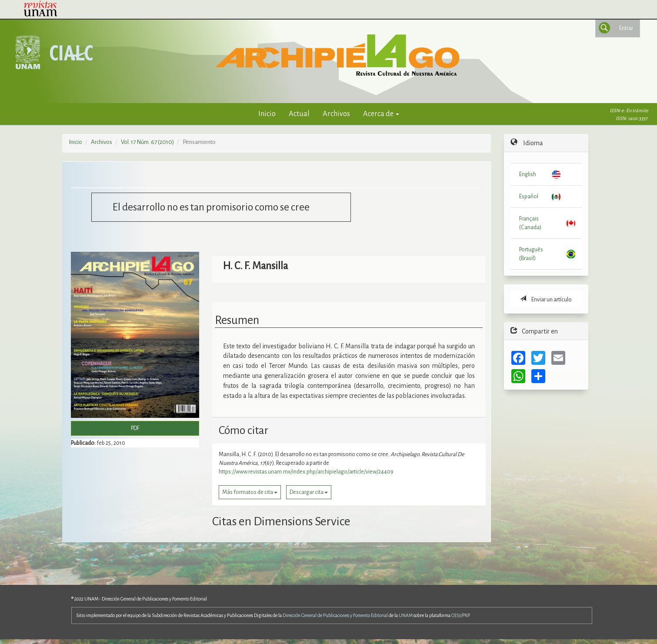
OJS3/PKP (460, 615)
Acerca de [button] (381, 114)
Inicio (267, 114)
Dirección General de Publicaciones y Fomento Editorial (335, 615)
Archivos (336, 114)
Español (529, 197)
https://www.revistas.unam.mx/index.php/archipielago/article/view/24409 (306, 472)
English (528, 174)
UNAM (406, 615)
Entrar (626, 28)
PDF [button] (135, 428)
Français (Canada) (530, 223)
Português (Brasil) (531, 254)
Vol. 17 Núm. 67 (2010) (147, 142)
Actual (299, 114)
